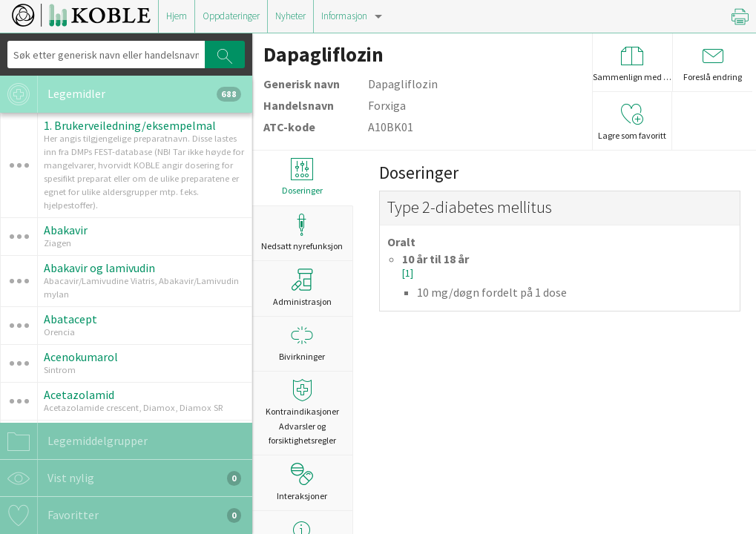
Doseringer (302, 177)
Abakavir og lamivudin (99, 268)
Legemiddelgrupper (74, 441)
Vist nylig (121, 478)
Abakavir (66, 230)
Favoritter (121, 515)
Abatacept (70, 319)
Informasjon (344, 16)
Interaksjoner (302, 482)
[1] (408, 273)
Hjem (177, 16)
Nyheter (290, 16)
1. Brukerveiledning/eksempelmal (130, 125)
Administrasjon (302, 288)
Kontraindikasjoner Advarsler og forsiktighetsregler (302, 412)
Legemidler (121, 94)
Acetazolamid (79, 395)
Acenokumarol (81, 357)
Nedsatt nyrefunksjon (302, 233)
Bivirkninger (302, 343)
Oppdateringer (231, 16)
